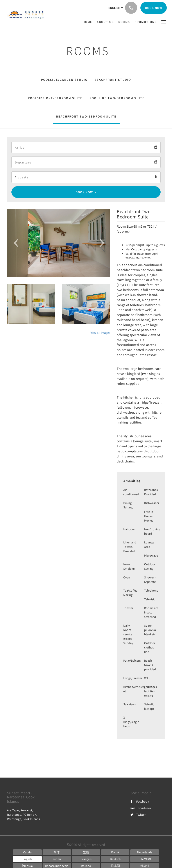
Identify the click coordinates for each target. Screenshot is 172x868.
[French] (86, 859)
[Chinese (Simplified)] (57, 852)
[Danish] (115, 852)
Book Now (84, 192)
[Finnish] (57, 859)
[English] (27, 859)
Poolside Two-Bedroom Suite (117, 98)
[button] (164, 22)
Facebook (140, 801)
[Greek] (145, 859)
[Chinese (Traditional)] (86, 852)
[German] (115, 859)
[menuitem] (89, 22)
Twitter (138, 815)
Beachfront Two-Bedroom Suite (86, 116)
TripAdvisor (141, 808)
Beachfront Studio (113, 80)
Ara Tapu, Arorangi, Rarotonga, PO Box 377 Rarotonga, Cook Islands (24, 815)
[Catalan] (27, 852)
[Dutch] (145, 852)
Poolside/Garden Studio (64, 80)
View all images (100, 333)
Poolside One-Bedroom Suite (55, 98)
